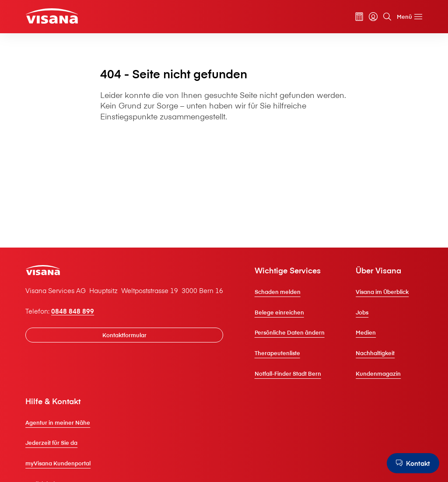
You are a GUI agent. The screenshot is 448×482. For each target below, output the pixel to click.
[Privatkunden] (52, 16)
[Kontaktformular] (124, 335)
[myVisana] (373, 17)
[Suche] (387, 17)
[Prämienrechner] (359, 17)
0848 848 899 (73, 311)
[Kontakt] (413, 463)
